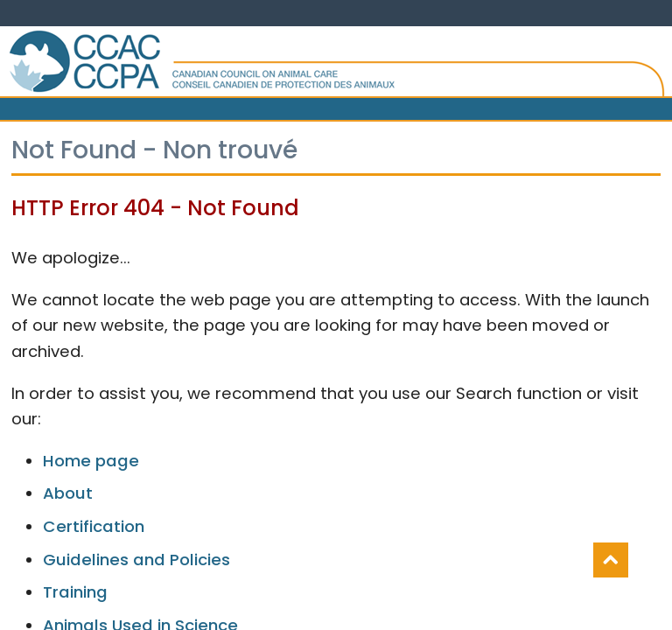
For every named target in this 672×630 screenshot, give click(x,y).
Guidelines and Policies (136, 560)
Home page (91, 461)
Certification (94, 526)
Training (75, 592)
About (68, 493)
